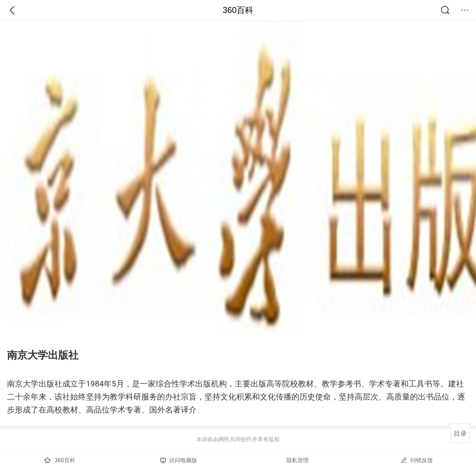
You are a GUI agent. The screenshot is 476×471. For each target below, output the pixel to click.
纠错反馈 (417, 460)
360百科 (238, 10)
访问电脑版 (179, 460)
